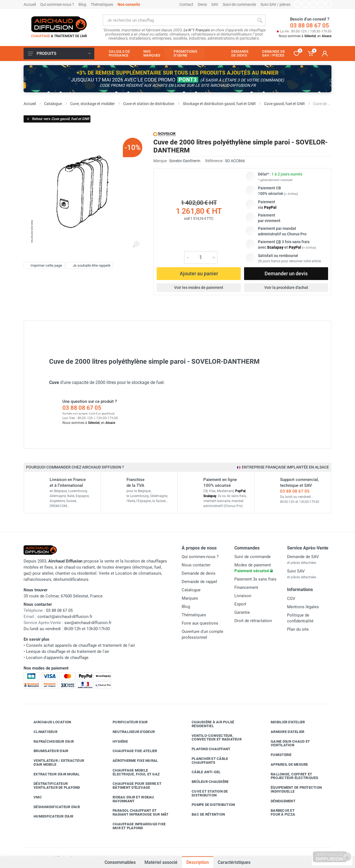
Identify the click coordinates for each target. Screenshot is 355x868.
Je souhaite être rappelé (89, 265)
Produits (59, 54)
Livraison (243, 596)
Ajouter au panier (199, 273)
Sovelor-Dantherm (185, 161)
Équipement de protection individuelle (292, 789)
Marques (190, 598)
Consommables (120, 860)
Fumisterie (277, 755)
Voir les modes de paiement (199, 287)
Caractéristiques (234, 862)
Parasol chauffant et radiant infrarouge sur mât (136, 812)
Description (198, 862)
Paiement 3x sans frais (255, 579)
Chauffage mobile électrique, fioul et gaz (132, 772)
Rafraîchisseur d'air (50, 742)
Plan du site (298, 629)
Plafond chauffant (207, 749)
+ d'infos (291, 194)
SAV (215, 4)
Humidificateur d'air (49, 816)
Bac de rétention (204, 814)
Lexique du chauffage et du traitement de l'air (68, 651)
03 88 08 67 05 (310, 26)
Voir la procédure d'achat (286, 287)
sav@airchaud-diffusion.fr (88, 623)
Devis (202, 4)
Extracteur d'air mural (53, 774)
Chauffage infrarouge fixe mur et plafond (135, 826)
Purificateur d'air (126, 722)
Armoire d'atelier (283, 732)
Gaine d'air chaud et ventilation (286, 743)
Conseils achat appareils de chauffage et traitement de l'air (81, 645)
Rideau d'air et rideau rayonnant (129, 799)
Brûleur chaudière (206, 782)
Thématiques (102, 4)
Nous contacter (196, 565)
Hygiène (116, 742)
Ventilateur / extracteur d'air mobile (55, 763)
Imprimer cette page (43, 265)
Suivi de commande (239, 4)
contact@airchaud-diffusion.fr (65, 617)
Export (240, 604)
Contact (186, 4)
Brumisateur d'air (47, 751)
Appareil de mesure (285, 765)
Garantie (242, 612)
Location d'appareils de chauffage (57, 658)
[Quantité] (201, 258)
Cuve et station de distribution (206, 793)
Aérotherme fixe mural (131, 761)
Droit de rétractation (253, 621)
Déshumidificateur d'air (53, 807)
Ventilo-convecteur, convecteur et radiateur (212, 738)
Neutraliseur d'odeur (130, 732)
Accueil (30, 4)
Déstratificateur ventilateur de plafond (53, 786)
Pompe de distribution (209, 805)
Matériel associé (161, 862)
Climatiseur (41, 732)
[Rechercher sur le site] (178, 20)
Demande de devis (199, 573)
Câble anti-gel (202, 772)
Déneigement (279, 801)
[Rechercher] (260, 20)
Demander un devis (286, 273)
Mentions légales (303, 607)
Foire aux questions (200, 623)
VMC (34, 797)
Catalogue (191, 590)
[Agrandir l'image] (136, 245)
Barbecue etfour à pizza (279, 812)
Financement (246, 587)
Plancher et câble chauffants (206, 761)
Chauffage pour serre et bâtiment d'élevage (133, 786)
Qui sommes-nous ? (57, 4)
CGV (291, 599)
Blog (82, 4)
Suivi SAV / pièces (275, 4)
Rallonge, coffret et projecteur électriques (290, 776)
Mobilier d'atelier (284, 722)
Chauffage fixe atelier (131, 751)
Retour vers (58, 119)
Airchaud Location (48, 722)
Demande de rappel (199, 582)
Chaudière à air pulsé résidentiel (209, 724)
